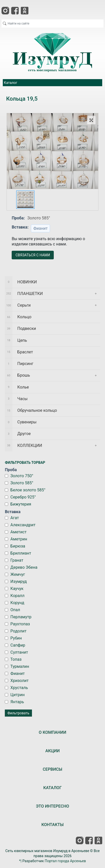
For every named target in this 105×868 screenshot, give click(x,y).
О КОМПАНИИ (52, 732)
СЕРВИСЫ (52, 769)
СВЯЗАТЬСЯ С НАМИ (33, 255)
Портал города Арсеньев (65, 861)
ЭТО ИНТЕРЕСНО (52, 806)
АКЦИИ (53, 751)
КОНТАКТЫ (52, 825)
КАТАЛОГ (53, 788)
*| (20, 861)
